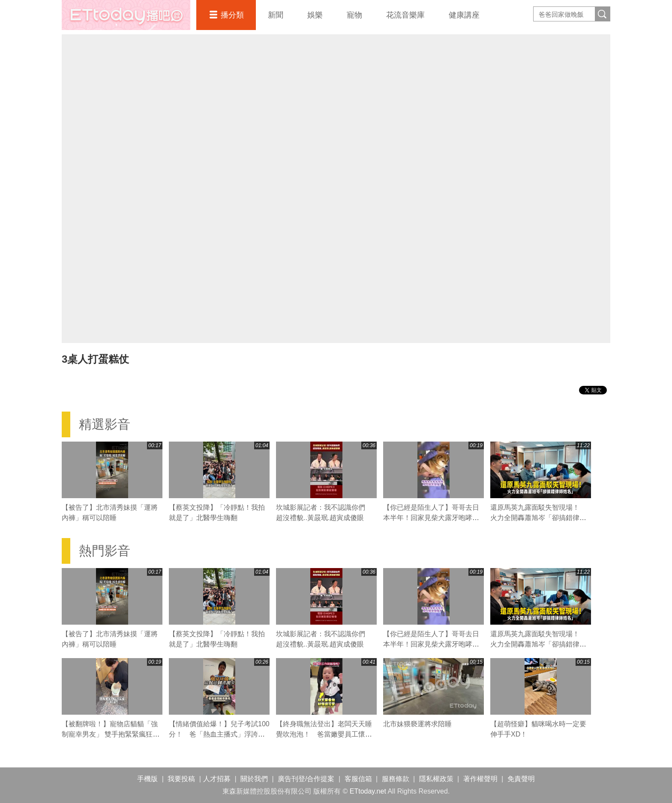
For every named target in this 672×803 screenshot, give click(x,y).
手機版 (147, 779)
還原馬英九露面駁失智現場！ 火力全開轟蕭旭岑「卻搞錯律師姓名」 (538, 518)
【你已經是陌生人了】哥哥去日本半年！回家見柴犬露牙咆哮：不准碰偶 (431, 518)
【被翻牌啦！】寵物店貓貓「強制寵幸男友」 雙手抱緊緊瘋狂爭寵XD (111, 734)
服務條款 (396, 779)
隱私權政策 (436, 779)
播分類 (232, 15)
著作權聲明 (480, 779)
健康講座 (464, 15)
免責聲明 (521, 779)
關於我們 (254, 779)
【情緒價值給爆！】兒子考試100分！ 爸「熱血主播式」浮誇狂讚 (219, 734)
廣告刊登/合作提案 (306, 779)
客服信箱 (358, 779)
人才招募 (217, 779)
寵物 (354, 15)
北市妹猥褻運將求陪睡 (417, 724)
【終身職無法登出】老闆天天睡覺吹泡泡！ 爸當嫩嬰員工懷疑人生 (324, 734)
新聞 (276, 15)
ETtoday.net (368, 791)
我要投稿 (181, 779)
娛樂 (315, 15)
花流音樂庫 (405, 15)
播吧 (126, 15)
